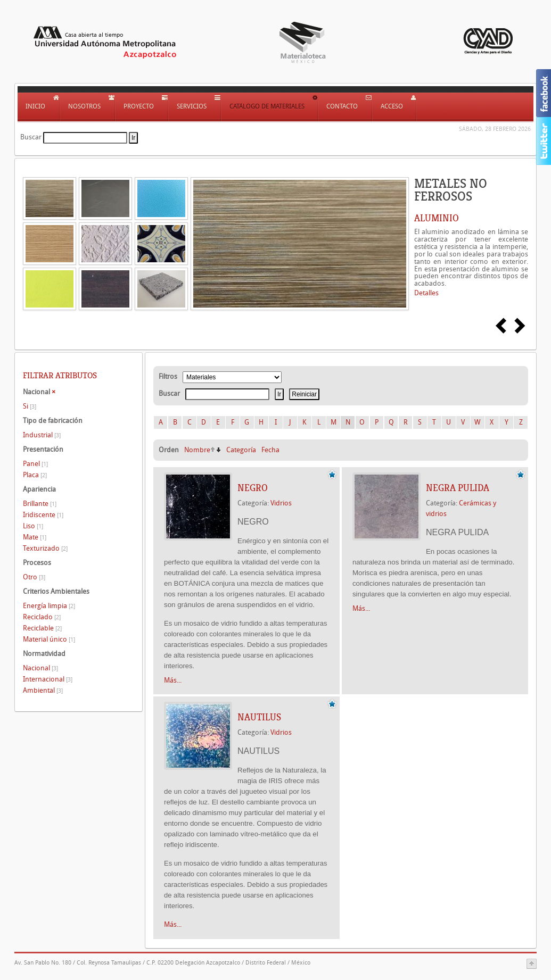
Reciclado (42, 617)
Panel (35, 464)
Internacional (48, 679)
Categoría (241, 450)
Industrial (42, 435)
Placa (35, 475)
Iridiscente (43, 515)
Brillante (40, 504)
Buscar (31, 137)
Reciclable (42, 628)
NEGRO (253, 488)
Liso (33, 526)
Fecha (270, 450)
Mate (35, 537)
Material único (49, 639)
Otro (34, 577)
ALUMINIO (437, 218)
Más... (173, 680)
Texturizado (45, 548)
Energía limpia (49, 606)
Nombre (197, 450)
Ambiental (43, 690)
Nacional (40, 668)
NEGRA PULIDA (458, 488)
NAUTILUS (259, 717)
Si (30, 406)
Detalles (426, 293)
